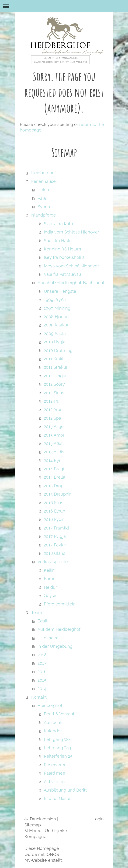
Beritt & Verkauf (59, 714)
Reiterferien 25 (58, 756)
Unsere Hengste (60, 291)
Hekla (43, 190)
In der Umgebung (55, 646)
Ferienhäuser (44, 181)
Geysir (50, 596)
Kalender (53, 731)
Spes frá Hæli (57, 241)
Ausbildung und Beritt (65, 790)
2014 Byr (52, 460)
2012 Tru (52, 401)
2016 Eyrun (55, 511)
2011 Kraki (54, 359)
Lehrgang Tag (57, 748)
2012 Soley (54, 384)
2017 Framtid (56, 528)
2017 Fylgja (55, 536)
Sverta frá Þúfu (58, 224)
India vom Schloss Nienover (71, 232)
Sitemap (33, 825)
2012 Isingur (55, 376)
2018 (42, 655)
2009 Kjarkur (56, 325)
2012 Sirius (54, 393)
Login (98, 819)
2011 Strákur (56, 367)
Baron (50, 579)
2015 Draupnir (57, 494)
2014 (42, 689)
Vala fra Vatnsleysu (62, 274)
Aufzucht (53, 722)
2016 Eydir (54, 519)
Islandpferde (44, 215)
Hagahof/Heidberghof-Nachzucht (71, 283)
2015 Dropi (54, 486)
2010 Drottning (58, 350)
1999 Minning (57, 308)
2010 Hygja (55, 342)
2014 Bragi (54, 469)
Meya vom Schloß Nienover (71, 266)
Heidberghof (44, 173)
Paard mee (55, 773)
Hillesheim (48, 638)
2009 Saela (55, 334)
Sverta (44, 207)
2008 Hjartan (56, 317)
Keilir (49, 570)
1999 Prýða (55, 300)
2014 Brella (55, 477)
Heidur (50, 587)
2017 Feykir (55, 545)
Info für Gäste (57, 798)
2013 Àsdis (54, 452)
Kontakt (39, 697)
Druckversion (41, 819)
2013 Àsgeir (55, 426)
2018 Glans (55, 553)
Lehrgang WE (57, 739)
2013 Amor (54, 435)
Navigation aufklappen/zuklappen (64, 6)
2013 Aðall (54, 443)
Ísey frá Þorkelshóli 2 (64, 257)
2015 (42, 680)
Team (37, 613)
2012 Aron (53, 409)
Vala (42, 198)
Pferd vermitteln (60, 604)
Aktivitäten (54, 782)
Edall (42, 621)
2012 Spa (52, 418)
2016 (42, 672)
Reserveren (55, 765)
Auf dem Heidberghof (59, 629)
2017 (42, 663)
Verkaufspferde (53, 562)
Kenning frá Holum (62, 249)
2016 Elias (54, 503)
